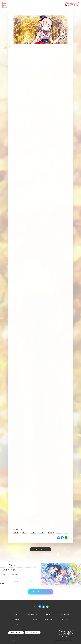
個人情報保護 (65, 640)
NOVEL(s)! (48, 620)
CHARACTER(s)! (65, 615)
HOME (16, 615)
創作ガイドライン (58, 640)
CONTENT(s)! (16, 620)
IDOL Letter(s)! (32, 620)
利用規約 (70, 640)
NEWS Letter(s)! (32, 615)
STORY (48, 615)
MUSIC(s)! (65, 620)
